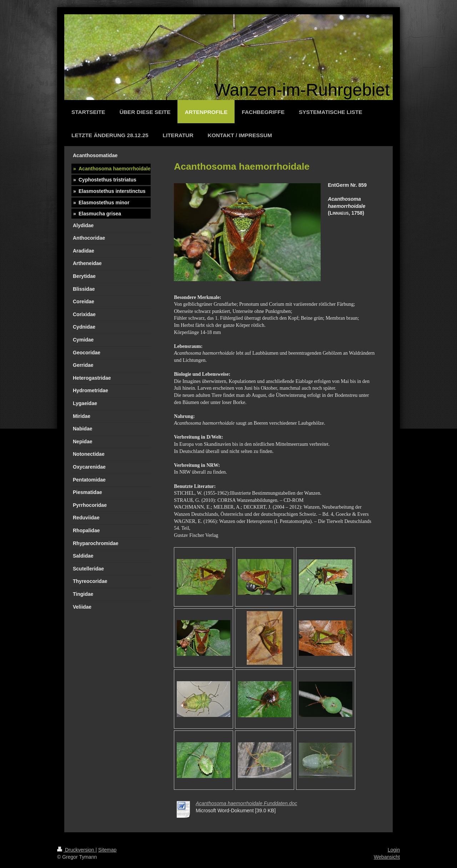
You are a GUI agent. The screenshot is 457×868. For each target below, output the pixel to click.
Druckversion (76, 850)
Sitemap (107, 850)
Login (394, 850)
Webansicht (387, 857)
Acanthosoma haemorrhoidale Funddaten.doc (246, 803)
